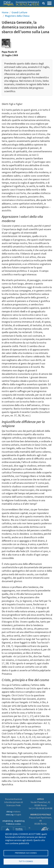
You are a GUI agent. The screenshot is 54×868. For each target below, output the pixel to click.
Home (5, 13)
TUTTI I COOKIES (26, 861)
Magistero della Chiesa (17, 16)
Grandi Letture (19, 13)
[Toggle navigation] (49, 3)
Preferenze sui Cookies (26, 853)
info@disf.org (8, 821)
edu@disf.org (19, 821)
